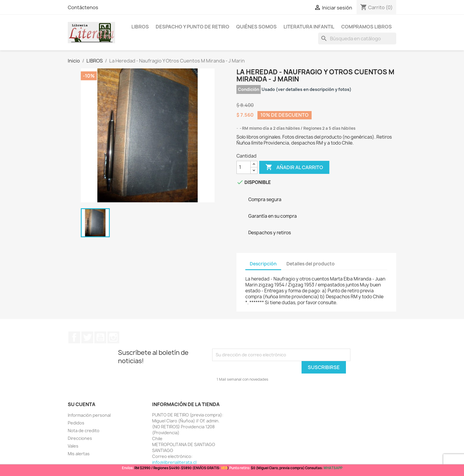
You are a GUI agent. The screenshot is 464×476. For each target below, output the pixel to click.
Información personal (89, 415)
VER (224, 468)
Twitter (87, 337)
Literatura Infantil (309, 27)
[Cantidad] (244, 167)
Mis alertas (79, 454)
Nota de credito (84, 431)
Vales (73, 446)
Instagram (113, 337)
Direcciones (80, 438)
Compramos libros (366, 27)
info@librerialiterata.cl (174, 462)
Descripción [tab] (263, 264)
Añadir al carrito (294, 167)
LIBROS (140, 27)
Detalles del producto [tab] (311, 264)
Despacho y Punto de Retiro (192, 27)
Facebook (74, 337)
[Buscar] (357, 39)
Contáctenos (83, 7)
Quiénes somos (256, 27)
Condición (249, 89)
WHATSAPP (333, 468)
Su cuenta (82, 404)
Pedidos (76, 423)
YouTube (100, 337)
